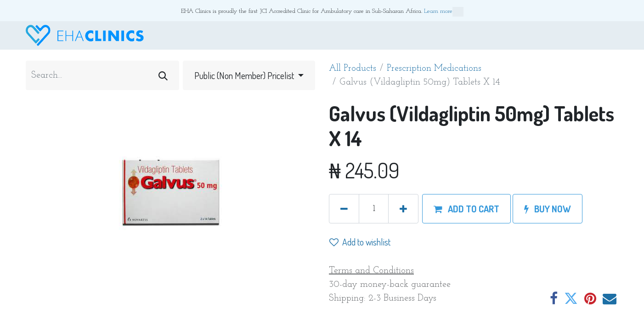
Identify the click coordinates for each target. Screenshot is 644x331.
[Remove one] (344, 209)
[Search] (163, 75)
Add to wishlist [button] (360, 242)
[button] (466, 209)
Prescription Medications (434, 68)
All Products (353, 68)
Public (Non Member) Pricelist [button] (245, 75)
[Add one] (403, 209)
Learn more (444, 12)
